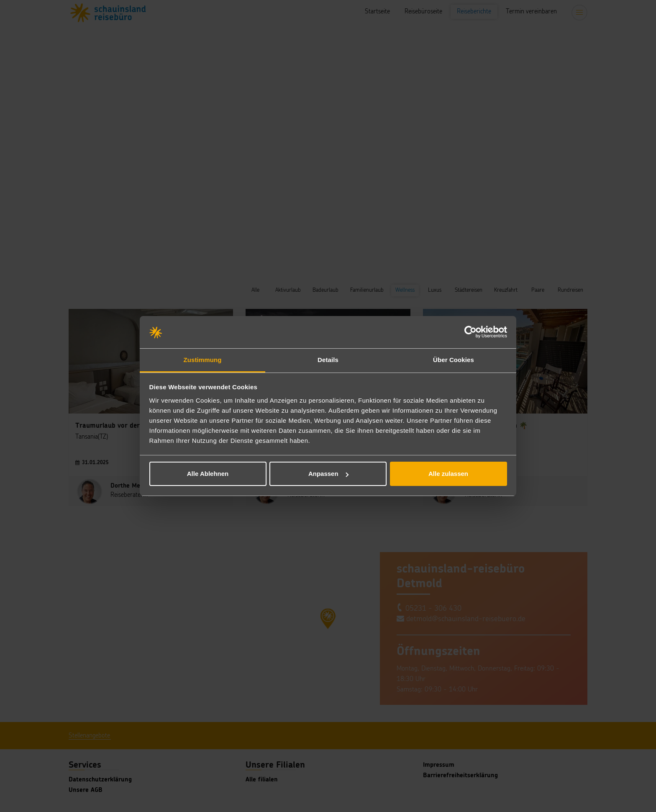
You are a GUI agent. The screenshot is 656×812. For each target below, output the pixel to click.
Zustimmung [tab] (203, 360)
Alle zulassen (448, 474)
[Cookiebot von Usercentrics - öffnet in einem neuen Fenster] (470, 332)
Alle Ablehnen (208, 474)
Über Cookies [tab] (454, 360)
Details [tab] (328, 360)
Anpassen (328, 474)
